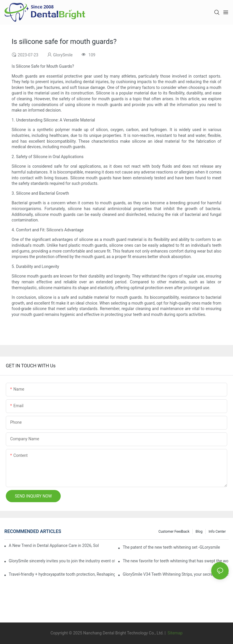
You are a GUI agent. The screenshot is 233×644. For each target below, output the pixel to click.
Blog (199, 532)
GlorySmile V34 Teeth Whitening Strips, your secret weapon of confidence (176, 574)
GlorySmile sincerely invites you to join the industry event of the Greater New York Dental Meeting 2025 (62, 561)
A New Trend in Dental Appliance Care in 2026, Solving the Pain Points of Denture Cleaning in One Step (54, 545)
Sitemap (174, 633)
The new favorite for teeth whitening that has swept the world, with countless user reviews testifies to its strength (176, 561)
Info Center (217, 532)
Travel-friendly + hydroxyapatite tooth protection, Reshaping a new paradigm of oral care (62, 574)
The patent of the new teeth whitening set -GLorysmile (171, 547)
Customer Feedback (174, 532)
